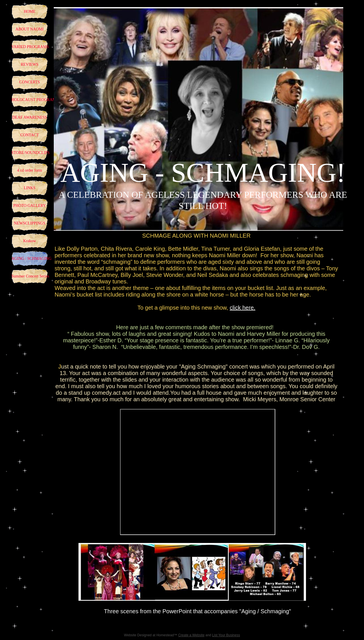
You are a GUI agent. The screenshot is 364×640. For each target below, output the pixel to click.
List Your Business (226, 635)
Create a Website (192, 635)
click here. (243, 308)
